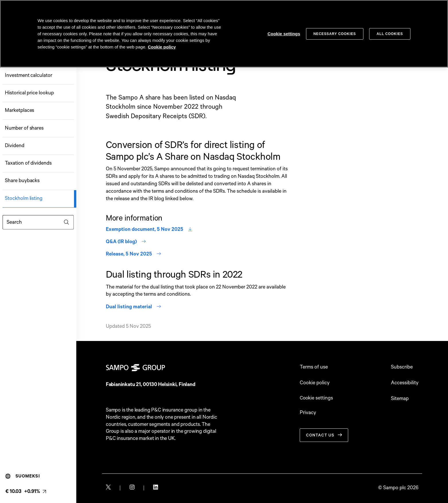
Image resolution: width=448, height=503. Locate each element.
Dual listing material (133, 307)
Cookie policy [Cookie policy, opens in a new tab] (162, 47)
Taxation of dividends (28, 163)
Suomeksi (23, 476)
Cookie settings (317, 398)
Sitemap (400, 399)
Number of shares (24, 128)
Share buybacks (22, 181)
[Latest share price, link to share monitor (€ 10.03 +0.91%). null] (26, 492)
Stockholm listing (24, 199)
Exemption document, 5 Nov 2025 (149, 230)
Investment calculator (29, 76)
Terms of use (314, 367)
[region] (224, 34)
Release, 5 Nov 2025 (133, 254)
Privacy (308, 413)
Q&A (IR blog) (126, 242)
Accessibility (405, 383)
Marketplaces (20, 111)
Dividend (14, 146)
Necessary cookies (335, 34)
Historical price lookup (29, 93)
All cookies (390, 34)
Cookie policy (315, 383)
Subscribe (402, 367)
